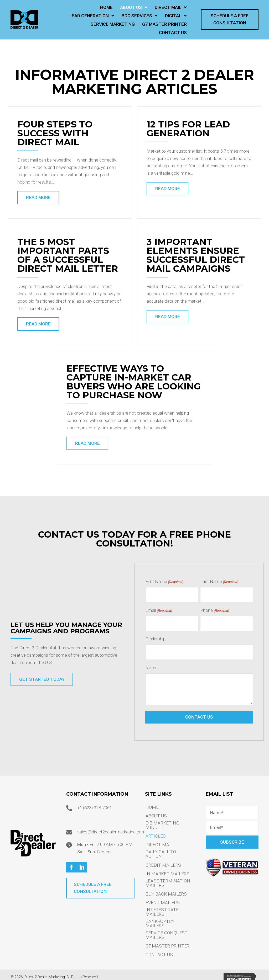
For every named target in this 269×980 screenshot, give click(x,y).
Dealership (155, 636)
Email (159, 609)
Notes (151, 663)
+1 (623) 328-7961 (94, 803)
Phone (215, 609)
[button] (230, 19)
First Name (164, 582)
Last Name (219, 582)
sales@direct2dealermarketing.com (111, 827)
